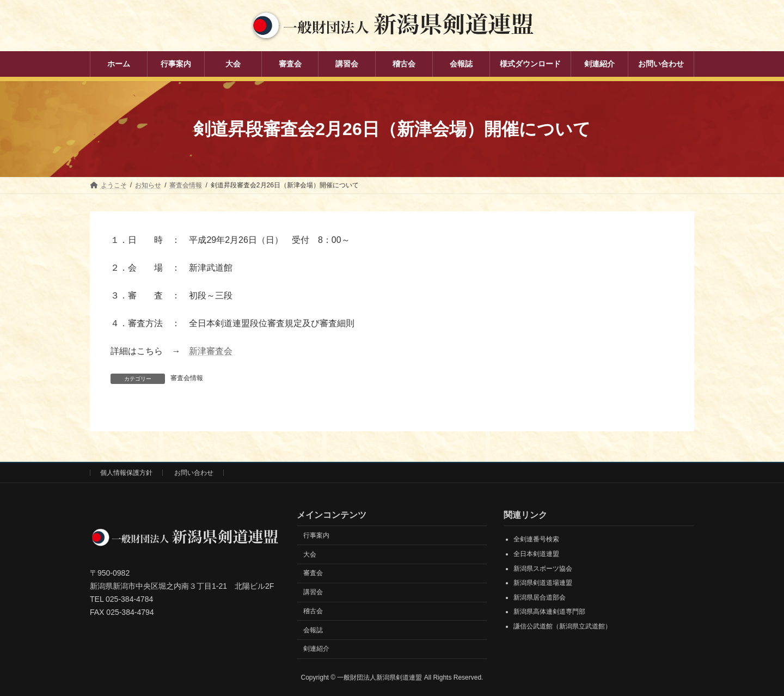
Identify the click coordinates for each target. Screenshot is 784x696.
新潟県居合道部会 (540, 597)
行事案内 (316, 535)
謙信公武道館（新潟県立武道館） (562, 626)
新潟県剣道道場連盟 (543, 583)
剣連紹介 (316, 649)
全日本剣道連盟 (536, 554)
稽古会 (313, 611)
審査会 (313, 573)
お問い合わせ (194, 473)
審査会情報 (187, 378)
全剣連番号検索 (536, 539)
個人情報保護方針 (126, 473)
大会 (310, 554)
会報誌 (313, 630)
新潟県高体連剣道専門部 (549, 612)
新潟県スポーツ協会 (543, 569)
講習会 (313, 592)
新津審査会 (211, 351)
